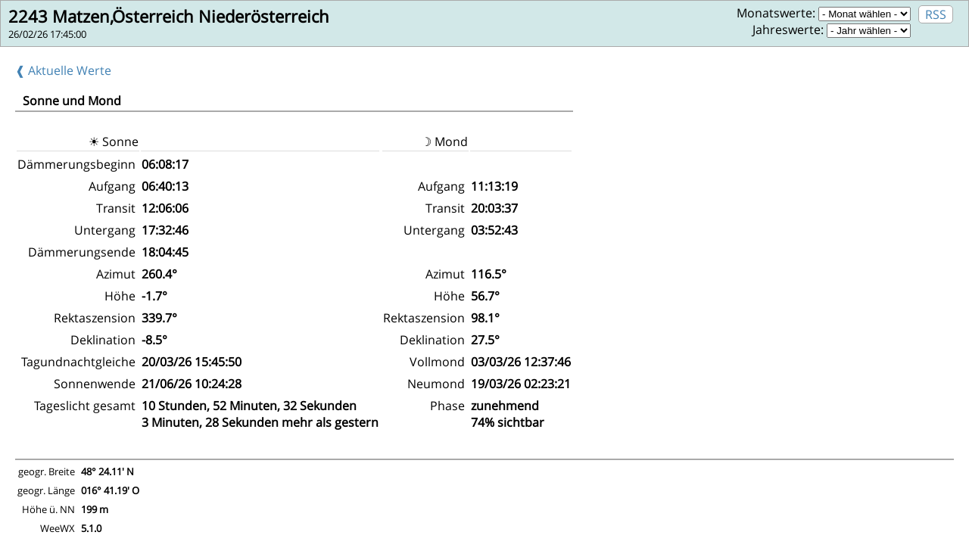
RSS (936, 14)
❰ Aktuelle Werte (63, 70)
